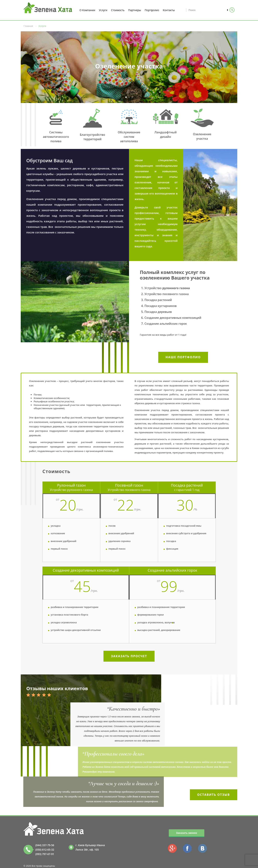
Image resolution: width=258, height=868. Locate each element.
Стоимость (118, 10)
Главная (28, 26)
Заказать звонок (187, 833)
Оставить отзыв (214, 795)
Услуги (103, 10)
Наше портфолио (183, 357)
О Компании (87, 10)
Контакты (169, 10)
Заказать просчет (129, 656)
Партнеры (135, 10)
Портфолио (152, 10)
